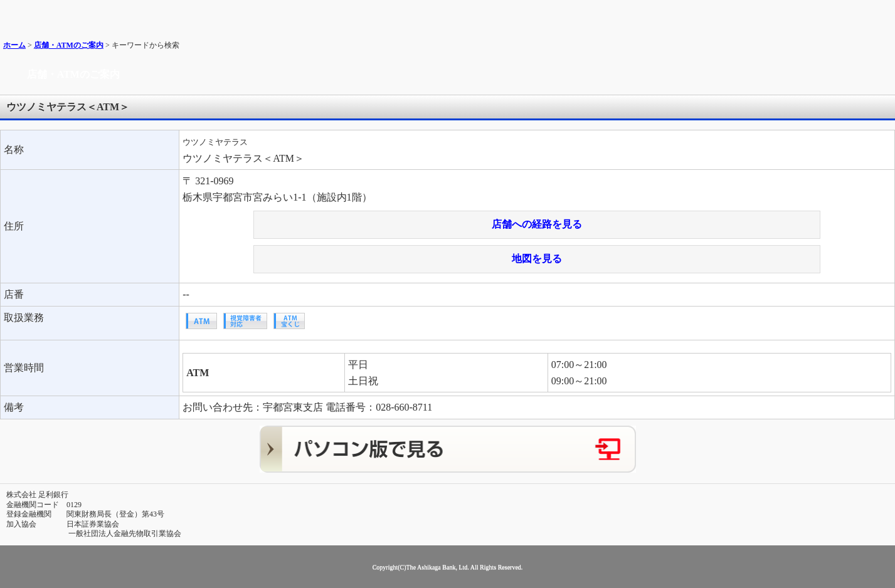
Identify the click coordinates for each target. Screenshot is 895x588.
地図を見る (537, 259)
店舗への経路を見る (537, 224)
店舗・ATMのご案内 (69, 45)
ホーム (14, 45)
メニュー (881, 14)
